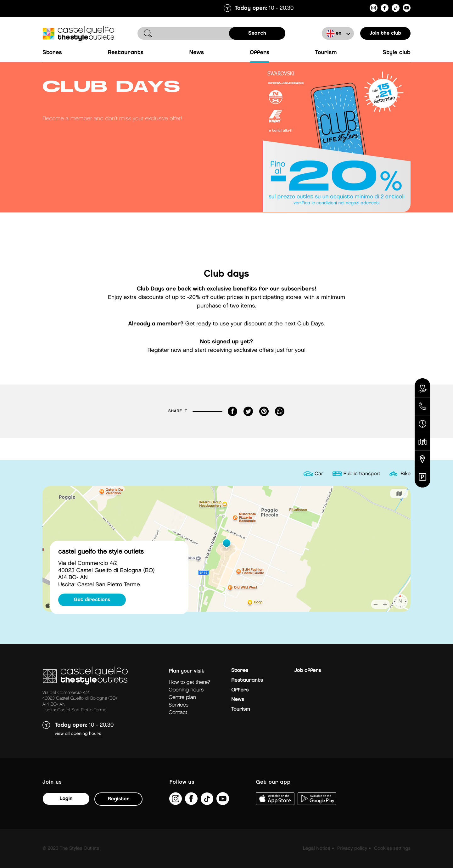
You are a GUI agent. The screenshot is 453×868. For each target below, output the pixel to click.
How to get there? (189, 682)
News (197, 53)
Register (118, 799)
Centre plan (182, 698)
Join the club (386, 33)
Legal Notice (317, 848)
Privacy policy (352, 848)
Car (319, 474)
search (257, 33)
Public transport (362, 474)
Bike (405, 474)
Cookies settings (392, 848)
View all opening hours (78, 734)
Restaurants (126, 53)
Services (179, 705)
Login (66, 799)
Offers (260, 53)
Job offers (308, 671)
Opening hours (186, 690)
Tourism (326, 53)
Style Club (397, 53)
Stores (52, 53)
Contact (178, 713)
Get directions (92, 600)
